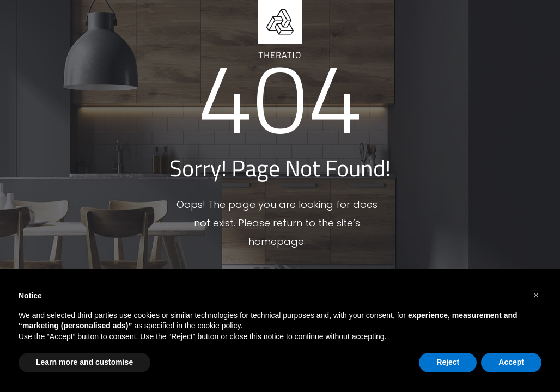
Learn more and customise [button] (84, 362)
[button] (536, 295)
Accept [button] (511, 362)
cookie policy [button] (219, 326)
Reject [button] (448, 362)
